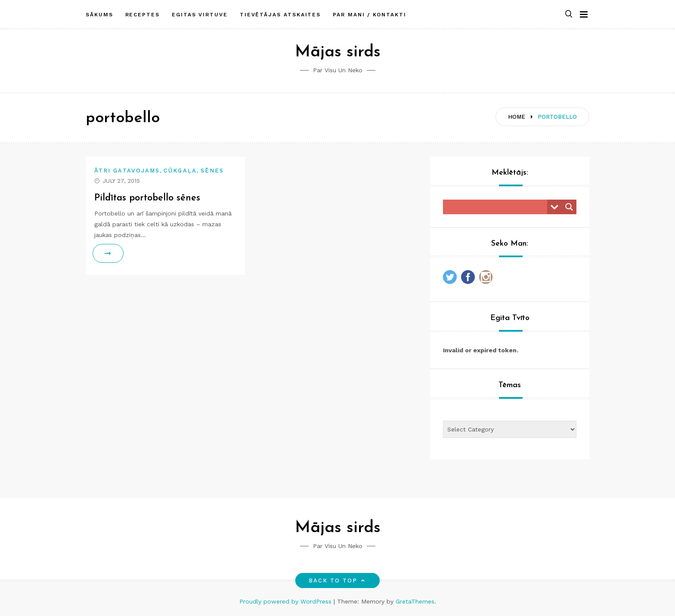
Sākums (99, 14)
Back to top (338, 581)
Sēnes (212, 171)
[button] (569, 14)
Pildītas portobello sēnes (148, 198)
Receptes (142, 14)
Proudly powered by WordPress (286, 601)
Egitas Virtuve (200, 14)
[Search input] (497, 207)
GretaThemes (415, 601)
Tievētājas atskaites (280, 14)
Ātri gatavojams (127, 171)
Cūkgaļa (180, 171)
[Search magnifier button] (569, 207)
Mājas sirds (338, 52)
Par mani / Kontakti (369, 14)
